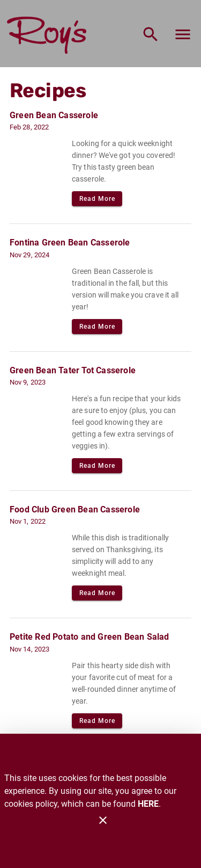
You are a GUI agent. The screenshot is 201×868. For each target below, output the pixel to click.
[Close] (103, 820)
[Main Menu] (183, 34)
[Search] (151, 34)
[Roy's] (50, 34)
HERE (148, 804)
